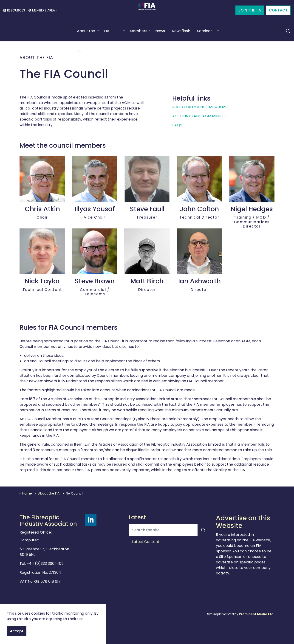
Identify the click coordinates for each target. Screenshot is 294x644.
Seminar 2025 (205, 35)
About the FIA (86, 35)
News (160, 31)
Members (139, 31)
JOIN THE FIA (250, 10)
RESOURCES (14, 10)
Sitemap (91, 614)
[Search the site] (169, 530)
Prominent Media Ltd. (257, 614)
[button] (203, 530)
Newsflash (181, 31)
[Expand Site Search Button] (288, 31)
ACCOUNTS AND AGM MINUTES (200, 116)
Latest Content (146, 542)
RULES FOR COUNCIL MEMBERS (199, 107)
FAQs (177, 125)
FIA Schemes (112, 35)
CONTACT (278, 10)
